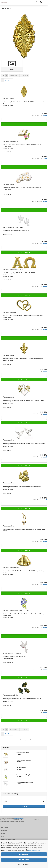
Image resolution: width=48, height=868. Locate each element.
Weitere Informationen (24, 864)
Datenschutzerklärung (34, 851)
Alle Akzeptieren (24, 854)
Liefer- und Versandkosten (8, 839)
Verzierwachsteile (8, 99)
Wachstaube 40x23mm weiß (12, 654)
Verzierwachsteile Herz (10, 312)
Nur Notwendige (24, 860)
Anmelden (24, 806)
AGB (3, 836)
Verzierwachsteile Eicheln (11, 695)
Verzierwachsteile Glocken (11, 568)
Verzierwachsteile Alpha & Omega (14, 270)
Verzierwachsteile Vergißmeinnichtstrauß (16, 610)
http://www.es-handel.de (19, 818)
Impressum (4, 830)
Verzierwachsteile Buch (10, 141)
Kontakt (3, 833)
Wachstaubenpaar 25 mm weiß (13, 227)
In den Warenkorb (24, 124)
